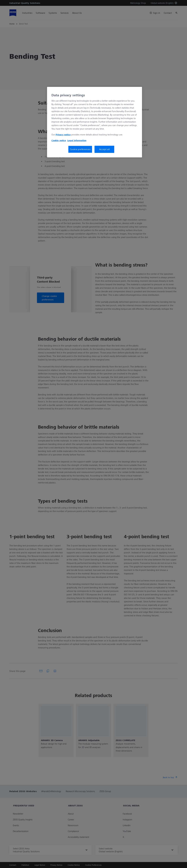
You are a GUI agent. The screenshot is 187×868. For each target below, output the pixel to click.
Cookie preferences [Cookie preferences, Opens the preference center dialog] (80, 149)
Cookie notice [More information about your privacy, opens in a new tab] (59, 140)
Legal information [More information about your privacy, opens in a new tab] (77, 140)
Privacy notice (63, 135)
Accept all (104, 149)
